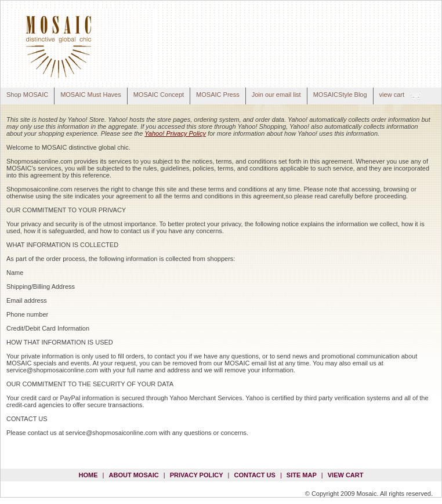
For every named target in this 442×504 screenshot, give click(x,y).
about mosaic (134, 475)
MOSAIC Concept (159, 95)
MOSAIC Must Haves (91, 95)
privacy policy (197, 475)
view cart (392, 95)
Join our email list (276, 95)
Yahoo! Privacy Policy (175, 133)
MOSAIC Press (218, 95)
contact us (255, 475)
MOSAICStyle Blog (340, 95)
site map (302, 475)
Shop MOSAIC (27, 95)
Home (88, 475)
